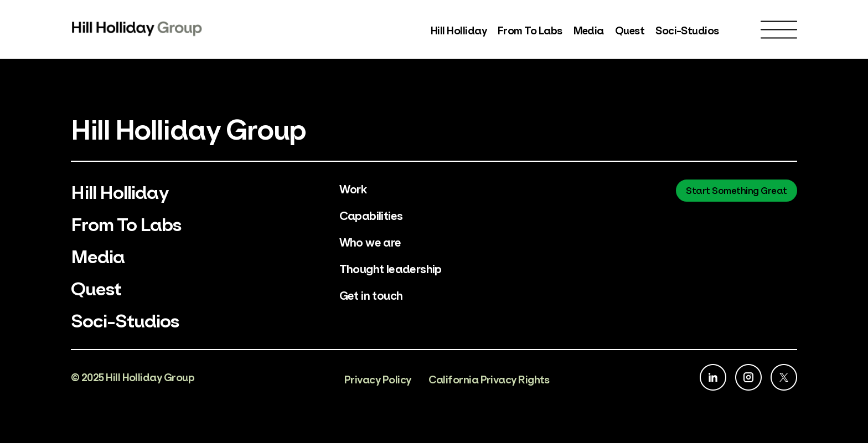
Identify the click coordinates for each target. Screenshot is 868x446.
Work (353, 188)
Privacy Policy (378, 381)
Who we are (371, 241)
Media (589, 30)
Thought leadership (391, 268)
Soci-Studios (687, 30)
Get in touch (371, 294)
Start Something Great (737, 190)
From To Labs (530, 30)
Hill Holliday (459, 30)
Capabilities (372, 215)
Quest (630, 30)
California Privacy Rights (489, 381)
